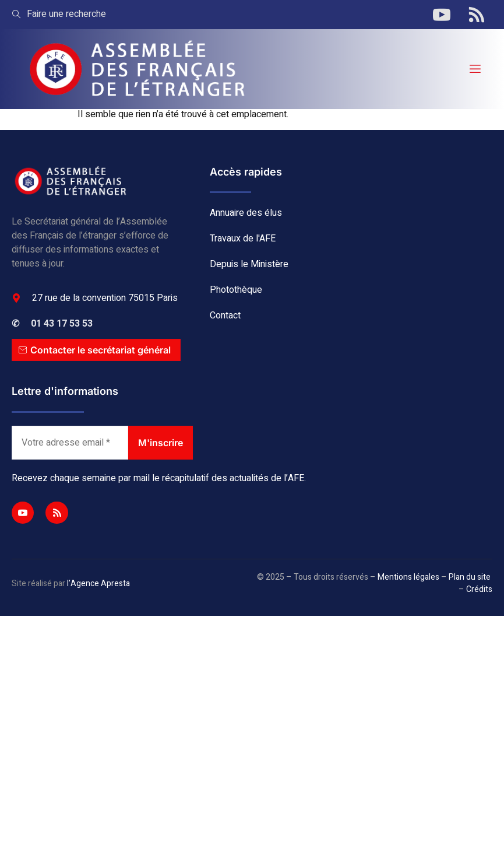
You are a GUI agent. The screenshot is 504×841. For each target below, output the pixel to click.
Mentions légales (408, 577)
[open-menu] (474, 69)
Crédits (479, 589)
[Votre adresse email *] (70, 443)
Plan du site (470, 577)
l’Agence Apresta (98, 584)
